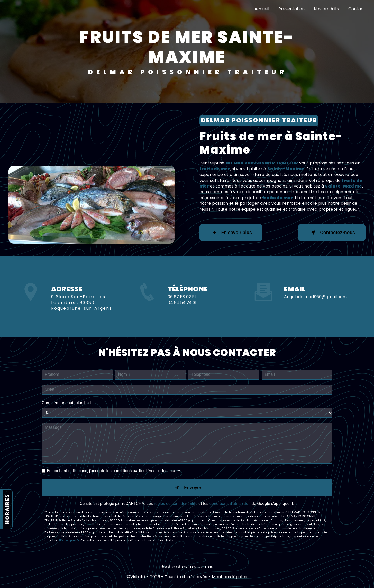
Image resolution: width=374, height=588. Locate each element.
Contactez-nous (332, 233)
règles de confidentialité (176, 504)
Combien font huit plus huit (67, 403)
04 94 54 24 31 (182, 313)
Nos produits (326, 9)
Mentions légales (229, 577)
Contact (357, 9)
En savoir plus (231, 233)
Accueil (262, 9)
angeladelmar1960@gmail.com (315, 286)
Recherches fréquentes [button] (187, 567)
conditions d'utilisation (230, 504)
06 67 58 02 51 (182, 308)
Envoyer (193, 488)
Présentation (291, 9)
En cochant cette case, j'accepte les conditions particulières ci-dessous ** (114, 471)
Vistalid (138, 577)
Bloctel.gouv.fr (69, 540)
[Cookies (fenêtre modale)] (2, 585)
